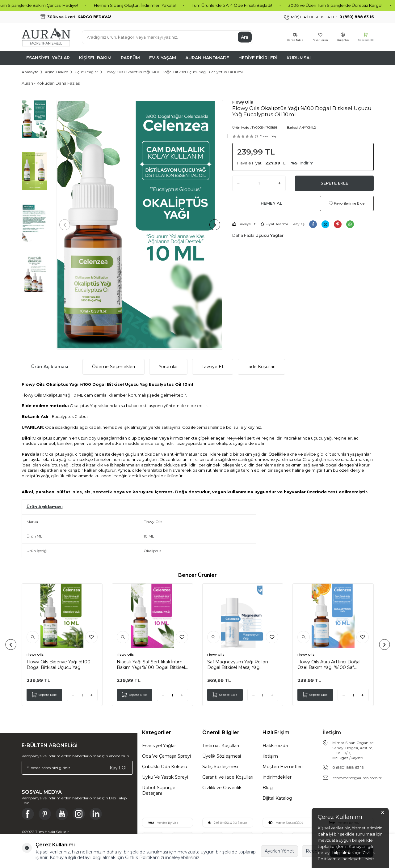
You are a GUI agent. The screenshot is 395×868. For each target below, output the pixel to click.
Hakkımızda (275, 746)
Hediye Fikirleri (258, 58)
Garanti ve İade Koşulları (228, 777)
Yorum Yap (269, 136)
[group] (140, 225)
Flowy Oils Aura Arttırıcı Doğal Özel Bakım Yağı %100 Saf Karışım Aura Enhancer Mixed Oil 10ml (332, 665)
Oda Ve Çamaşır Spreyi (166, 756)
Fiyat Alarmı (274, 224)
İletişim (270, 756)
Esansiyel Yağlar (48, 58)
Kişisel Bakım (95, 58)
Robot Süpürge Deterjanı (159, 790)
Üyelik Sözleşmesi (222, 756)
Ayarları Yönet (279, 851)
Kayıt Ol (118, 768)
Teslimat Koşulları (221, 746)
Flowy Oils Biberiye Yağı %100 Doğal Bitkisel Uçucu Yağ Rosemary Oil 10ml (59, 665)
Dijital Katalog (277, 798)
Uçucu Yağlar (86, 72)
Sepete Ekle (334, 183)
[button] (67, 225)
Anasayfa (30, 72)
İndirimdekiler (277, 777)
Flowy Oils (243, 102)
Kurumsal (299, 58)
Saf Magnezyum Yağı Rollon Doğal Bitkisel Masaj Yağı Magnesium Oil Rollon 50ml (238, 665)
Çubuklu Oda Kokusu (165, 767)
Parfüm (130, 58)
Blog (268, 788)
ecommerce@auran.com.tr (357, 778)
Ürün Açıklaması (50, 367)
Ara (245, 37)
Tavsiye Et (244, 224)
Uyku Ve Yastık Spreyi (165, 777)
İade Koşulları (261, 367)
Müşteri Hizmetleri (283, 767)
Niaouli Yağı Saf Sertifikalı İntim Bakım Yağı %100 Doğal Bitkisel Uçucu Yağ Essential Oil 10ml (151, 665)
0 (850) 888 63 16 (348, 767)
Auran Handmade (207, 58)
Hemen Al (271, 203)
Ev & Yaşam (163, 58)
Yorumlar (168, 367)
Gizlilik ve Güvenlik (222, 788)
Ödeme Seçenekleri (113, 367)
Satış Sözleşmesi (220, 767)
